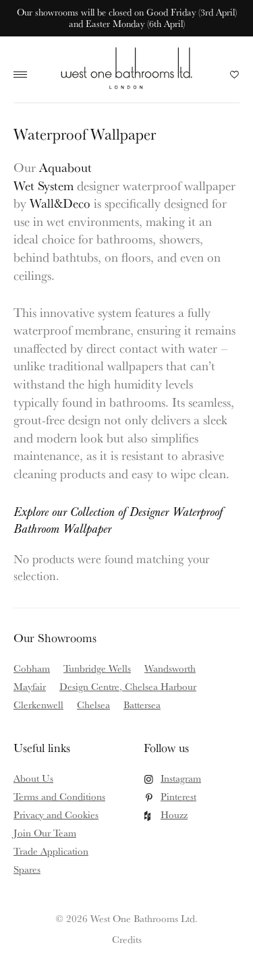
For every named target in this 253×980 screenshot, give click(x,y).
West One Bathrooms (126, 67)
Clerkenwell (38, 704)
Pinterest (178, 796)
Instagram (181, 778)
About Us (33, 778)
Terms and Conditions (59, 796)
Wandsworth (170, 668)
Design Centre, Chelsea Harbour (128, 686)
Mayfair (30, 686)
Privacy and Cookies (56, 814)
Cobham (32, 668)
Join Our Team (45, 833)
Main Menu (24, 75)
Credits (127, 939)
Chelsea (93, 704)
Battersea (142, 704)
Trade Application (51, 851)
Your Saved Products (235, 78)
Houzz (174, 814)
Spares (27, 869)
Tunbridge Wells (97, 668)
